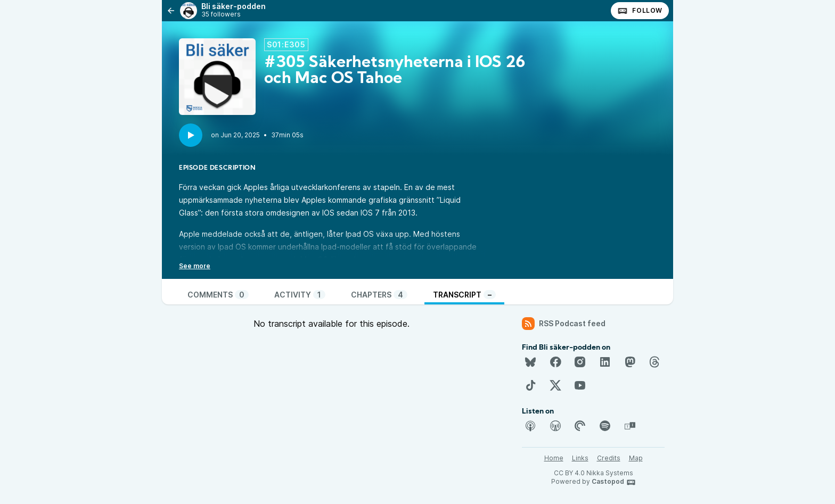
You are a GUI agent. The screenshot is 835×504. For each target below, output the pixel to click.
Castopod (614, 482)
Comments (218, 295)
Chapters (379, 295)
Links (580, 458)
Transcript (464, 295)
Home (554, 458)
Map (636, 458)
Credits (609, 458)
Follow (640, 11)
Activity (300, 295)
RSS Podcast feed (564, 324)
